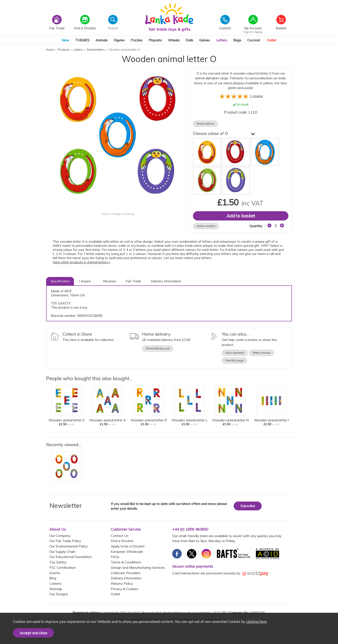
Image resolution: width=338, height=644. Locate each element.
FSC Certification (63, 567)
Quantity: (256, 226)
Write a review (261, 353)
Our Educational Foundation (70, 557)
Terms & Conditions (126, 562)
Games (205, 40)
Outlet (272, 40)
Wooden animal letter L (190, 420)
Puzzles (137, 40)
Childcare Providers (126, 573)
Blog (53, 578)
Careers (55, 583)
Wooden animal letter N (230, 420)
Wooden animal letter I (271, 420)
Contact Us (120, 536)
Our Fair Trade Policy (65, 541)
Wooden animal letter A (108, 420)
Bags (237, 40)
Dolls (189, 40)
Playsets (155, 40)
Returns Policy (122, 583)
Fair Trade (133, 281)
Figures (119, 40)
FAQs (115, 557)
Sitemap (56, 589)
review (257, 96)
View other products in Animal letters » (81, 262)
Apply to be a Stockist (128, 546)
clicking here (256, 621)
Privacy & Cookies (125, 589)
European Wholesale (127, 552)
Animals (102, 40)
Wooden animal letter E (67, 420)
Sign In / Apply (253, 32)
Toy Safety (58, 562)
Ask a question (235, 353)
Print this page (234, 360)
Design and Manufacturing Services (138, 567)
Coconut (254, 40)
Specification (60, 281)
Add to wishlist (206, 226)
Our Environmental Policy (68, 546)
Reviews (110, 281)
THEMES (82, 40)
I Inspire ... (86, 281)
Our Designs (59, 594)
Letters (222, 40)
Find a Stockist (122, 541)
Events (55, 573)
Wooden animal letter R (149, 420)
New (65, 40)
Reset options (205, 124)
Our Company (60, 536)
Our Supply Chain (62, 552)
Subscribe (248, 506)
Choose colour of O (224, 133)
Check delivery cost (158, 348)
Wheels (174, 40)
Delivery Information (166, 281)
